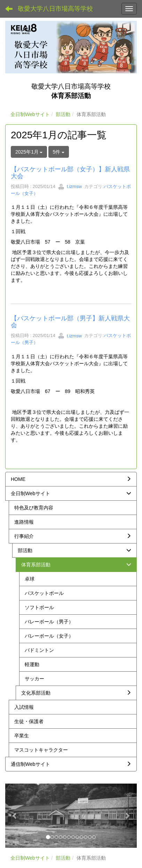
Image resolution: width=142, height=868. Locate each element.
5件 (59, 152)
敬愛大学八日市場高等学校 (55, 9)
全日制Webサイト (30, 114)
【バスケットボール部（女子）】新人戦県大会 (70, 173)
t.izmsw (70, 186)
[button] (15, 816)
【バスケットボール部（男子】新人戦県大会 (70, 322)
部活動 (63, 114)
